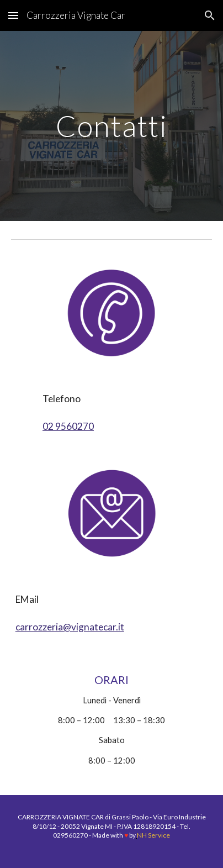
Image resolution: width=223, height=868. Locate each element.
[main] (112, 126)
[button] (13, 15)
